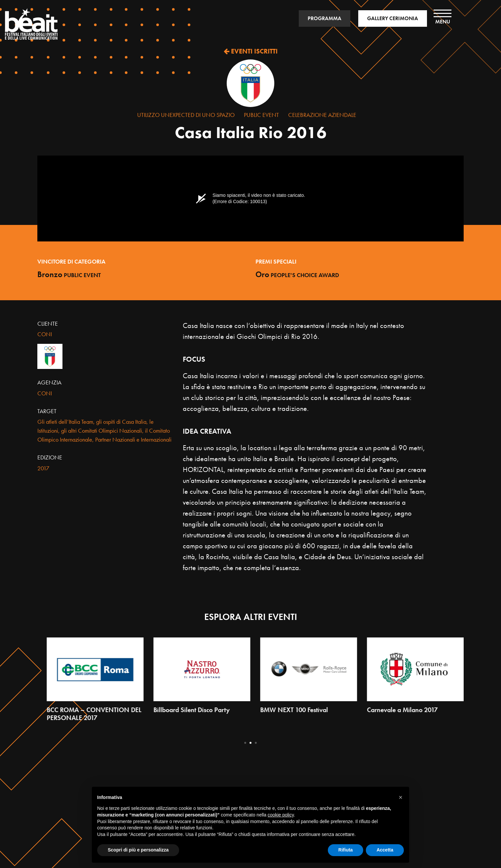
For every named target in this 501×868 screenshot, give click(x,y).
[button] (401, 797)
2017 (43, 468)
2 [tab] (251, 743)
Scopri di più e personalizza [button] (138, 850)
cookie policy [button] (281, 815)
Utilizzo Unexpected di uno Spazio (186, 115)
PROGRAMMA (325, 18)
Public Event (261, 115)
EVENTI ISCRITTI (251, 51)
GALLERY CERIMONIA (393, 18)
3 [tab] (256, 743)
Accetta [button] (385, 850)
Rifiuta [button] (346, 850)
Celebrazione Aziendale (322, 115)
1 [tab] (245, 743)
